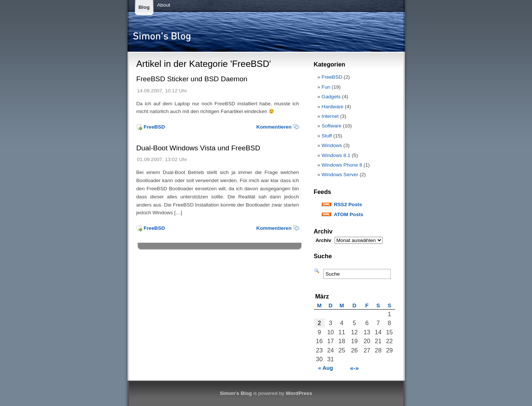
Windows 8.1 (336, 155)
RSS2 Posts (348, 204)
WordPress (299, 393)
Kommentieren (274, 127)
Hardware (333, 107)
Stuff (327, 136)
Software (332, 126)
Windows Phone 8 (342, 165)
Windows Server (340, 175)
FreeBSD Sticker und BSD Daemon (192, 79)
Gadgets (331, 97)
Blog (144, 7)
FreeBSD (154, 127)
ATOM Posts (349, 214)
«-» (355, 368)
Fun (326, 87)
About (164, 5)
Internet (330, 116)
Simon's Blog (236, 393)
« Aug (326, 368)
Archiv (323, 240)
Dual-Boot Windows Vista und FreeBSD (198, 148)
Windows (332, 145)
